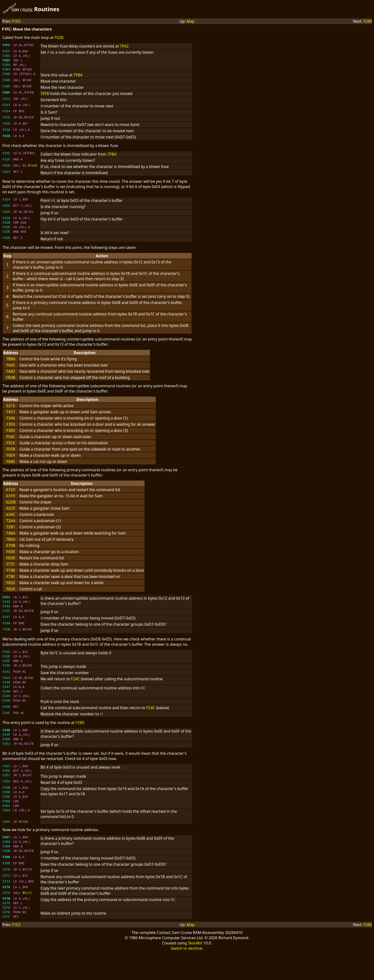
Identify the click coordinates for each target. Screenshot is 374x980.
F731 (11, 570)
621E (11, 411)
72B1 (11, 533)
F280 (368, 21)
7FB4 (78, 79)
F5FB (11, 455)
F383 (11, 436)
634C (11, 520)
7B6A (11, 545)
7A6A (11, 539)
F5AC (11, 442)
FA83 (11, 377)
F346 (11, 424)
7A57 (11, 418)
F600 (11, 557)
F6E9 (11, 461)
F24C (75, 689)
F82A (11, 595)
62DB (11, 508)
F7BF (11, 582)
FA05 (11, 371)
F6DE (11, 564)
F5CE (11, 449)
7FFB (45, 97)
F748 (11, 576)
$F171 (27, 917)
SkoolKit (195, 970)
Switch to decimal (186, 975)
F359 (11, 430)
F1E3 (16, 21)
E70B (11, 551)
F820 (11, 588)
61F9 (11, 502)
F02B (59, 37)
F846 (11, 467)
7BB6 (11, 365)
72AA (11, 526)
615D (11, 495)
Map (190, 21)
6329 (11, 514)
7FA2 (124, 46)
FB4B (11, 383)
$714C (33, 170)
